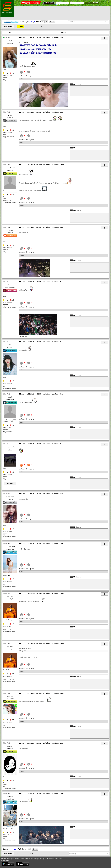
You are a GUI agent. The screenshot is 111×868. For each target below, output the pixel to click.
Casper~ (10, 746)
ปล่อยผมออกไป (10, 447)
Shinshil (10, 230)
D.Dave (10, 597)
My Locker (75, 84)
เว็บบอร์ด (40, 859)
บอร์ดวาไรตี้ (38, 27)
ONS (10, 115)
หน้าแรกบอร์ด (29, 27)
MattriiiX (10, 696)
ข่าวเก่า (9, 859)
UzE (10, 345)
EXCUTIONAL (10, 547)
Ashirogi (10, 797)
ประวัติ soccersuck (49, 859)
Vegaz (10, 41)
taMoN (10, 397)
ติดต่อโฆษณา (58, 859)
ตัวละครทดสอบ (10, 168)
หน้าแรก (3, 859)
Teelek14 (22, 79)
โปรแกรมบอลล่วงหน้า (31, 859)
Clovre (10, 285)
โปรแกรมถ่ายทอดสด (18, 859)
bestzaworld (10, 497)
